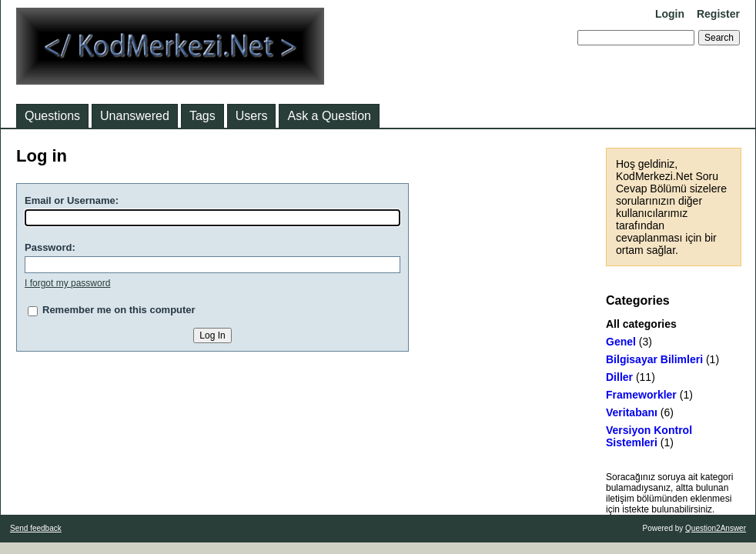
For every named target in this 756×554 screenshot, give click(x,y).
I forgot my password (67, 283)
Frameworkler (641, 395)
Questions (52, 116)
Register (718, 14)
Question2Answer (716, 528)
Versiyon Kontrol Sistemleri (649, 436)
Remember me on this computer (119, 310)
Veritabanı (632, 412)
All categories (641, 324)
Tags (202, 116)
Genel (621, 342)
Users (252, 116)
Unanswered (135, 116)
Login (670, 14)
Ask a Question (329, 116)
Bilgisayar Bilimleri (654, 359)
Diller (619, 377)
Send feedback (36, 528)
